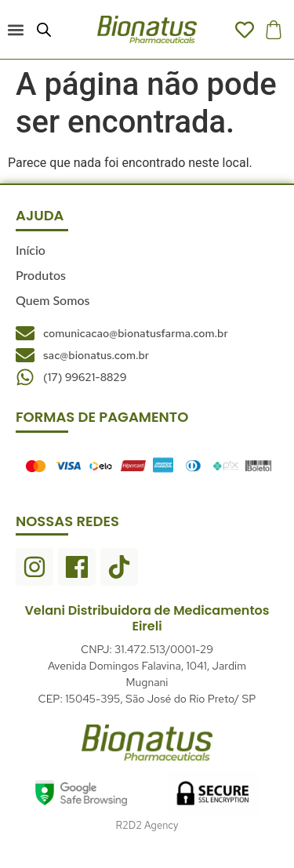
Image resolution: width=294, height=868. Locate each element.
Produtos (41, 275)
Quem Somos (53, 300)
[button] (15, 29)
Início (31, 250)
